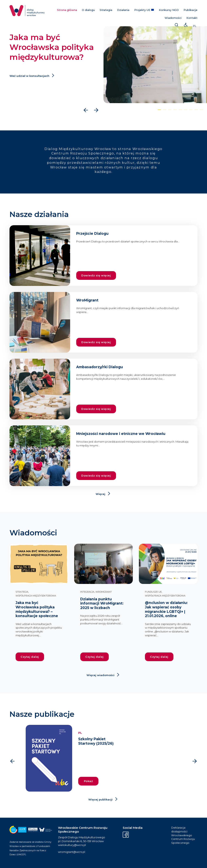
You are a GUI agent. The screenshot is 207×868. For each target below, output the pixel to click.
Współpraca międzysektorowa (36, 596)
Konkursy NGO (169, 10)
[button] (159, 110)
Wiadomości (173, 18)
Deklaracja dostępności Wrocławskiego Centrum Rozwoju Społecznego (183, 835)
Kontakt (192, 18)
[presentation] (86, 110)
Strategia (106, 10)
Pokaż (88, 781)
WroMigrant (104, 592)
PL (195, 26)
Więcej (100, 494)
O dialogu (88, 10)
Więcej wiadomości (100, 675)
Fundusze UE (153, 592)
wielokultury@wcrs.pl (72, 845)
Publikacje (191, 10)
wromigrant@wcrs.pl (72, 852)
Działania (123, 10)
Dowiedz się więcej (96, 275)
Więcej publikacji (100, 799)
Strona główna (67, 10)
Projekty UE (144, 10)
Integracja (87, 592)
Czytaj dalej (30, 657)
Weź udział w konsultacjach (29, 76)
